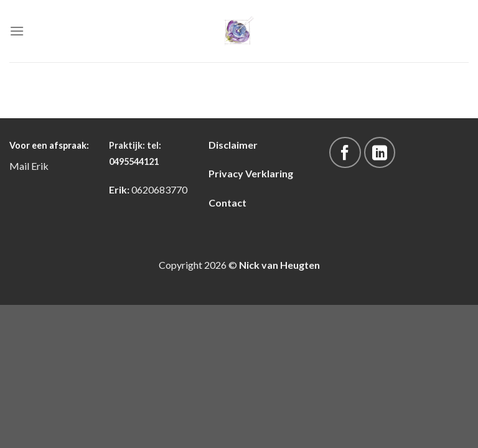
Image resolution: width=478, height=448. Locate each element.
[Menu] (17, 31)
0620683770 (159, 189)
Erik (40, 166)
